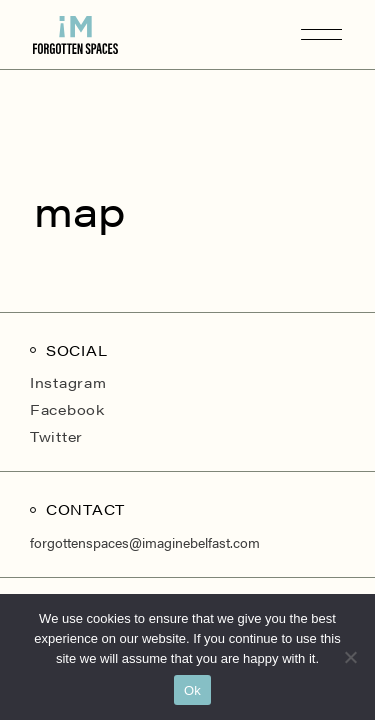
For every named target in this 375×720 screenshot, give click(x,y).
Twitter (56, 436)
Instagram (68, 382)
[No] (350, 657)
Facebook (67, 409)
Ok (192, 690)
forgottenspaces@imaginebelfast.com (145, 542)
